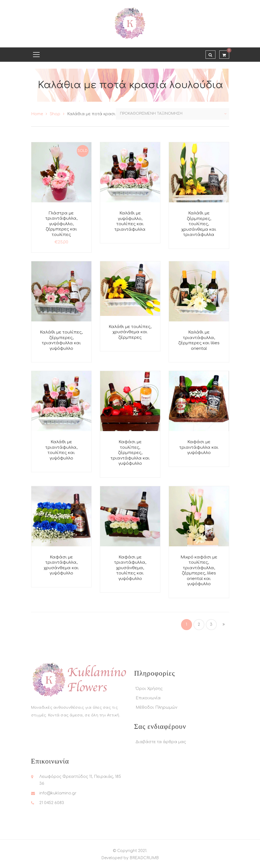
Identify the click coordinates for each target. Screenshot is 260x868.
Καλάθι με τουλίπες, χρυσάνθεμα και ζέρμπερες (130, 332)
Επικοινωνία (148, 698)
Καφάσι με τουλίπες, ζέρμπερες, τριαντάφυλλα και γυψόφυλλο (130, 453)
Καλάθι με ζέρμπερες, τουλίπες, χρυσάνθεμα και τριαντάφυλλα (199, 224)
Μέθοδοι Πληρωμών (156, 707)
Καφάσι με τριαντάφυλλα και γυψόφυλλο (199, 447)
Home (37, 114)
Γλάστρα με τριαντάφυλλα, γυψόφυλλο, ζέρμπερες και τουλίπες (61, 224)
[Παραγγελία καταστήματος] (173, 114)
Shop (55, 114)
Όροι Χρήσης (149, 689)
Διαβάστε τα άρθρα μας (161, 742)
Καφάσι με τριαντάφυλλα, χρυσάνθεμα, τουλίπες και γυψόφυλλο (130, 568)
